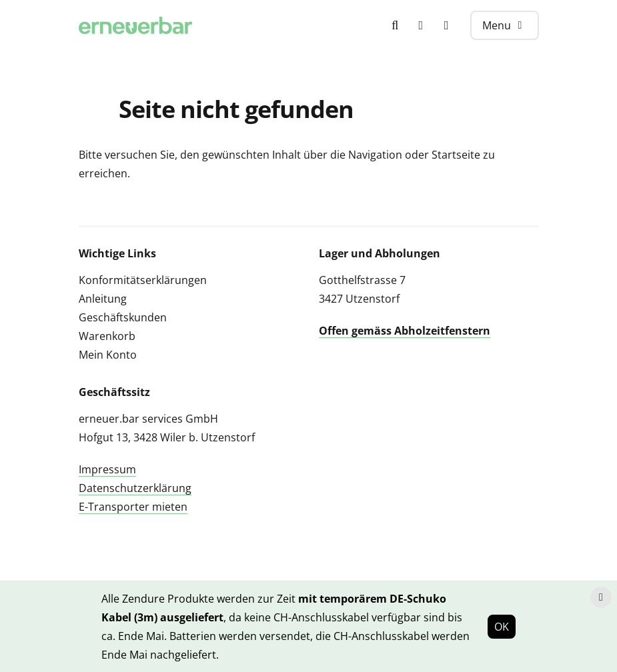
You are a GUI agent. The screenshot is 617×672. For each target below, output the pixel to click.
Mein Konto (108, 355)
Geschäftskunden (123, 317)
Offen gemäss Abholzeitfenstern (405, 331)
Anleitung (103, 299)
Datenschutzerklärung (135, 488)
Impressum (107, 469)
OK (502, 627)
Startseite (456, 155)
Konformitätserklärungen (143, 280)
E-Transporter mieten (133, 507)
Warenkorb (107, 336)
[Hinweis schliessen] (601, 597)
